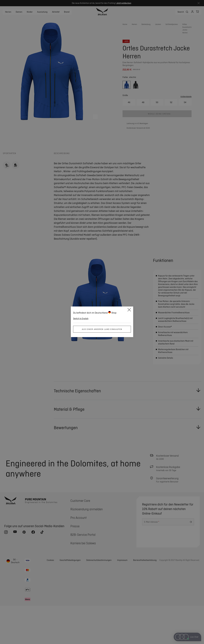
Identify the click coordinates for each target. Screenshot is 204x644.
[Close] (129, 310)
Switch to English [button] (81, 319)
